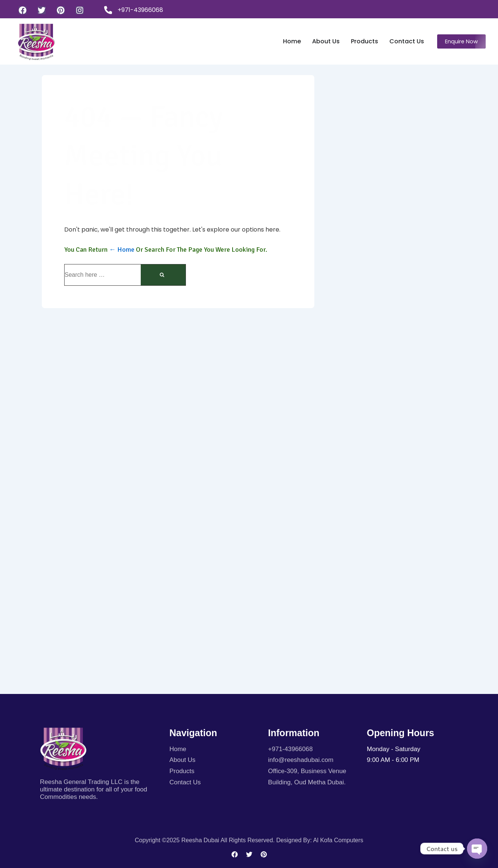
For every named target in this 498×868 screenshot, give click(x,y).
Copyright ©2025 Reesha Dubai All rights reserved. (206, 840)
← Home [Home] (122, 249)
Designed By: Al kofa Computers (320, 840)
